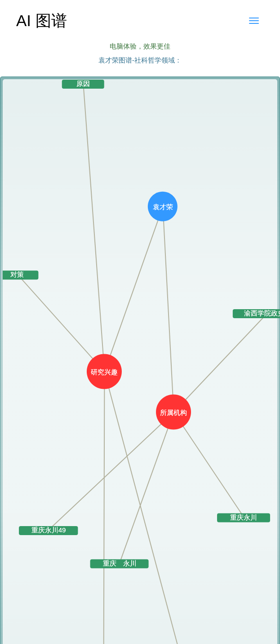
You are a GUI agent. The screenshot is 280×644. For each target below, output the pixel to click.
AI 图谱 (42, 20)
